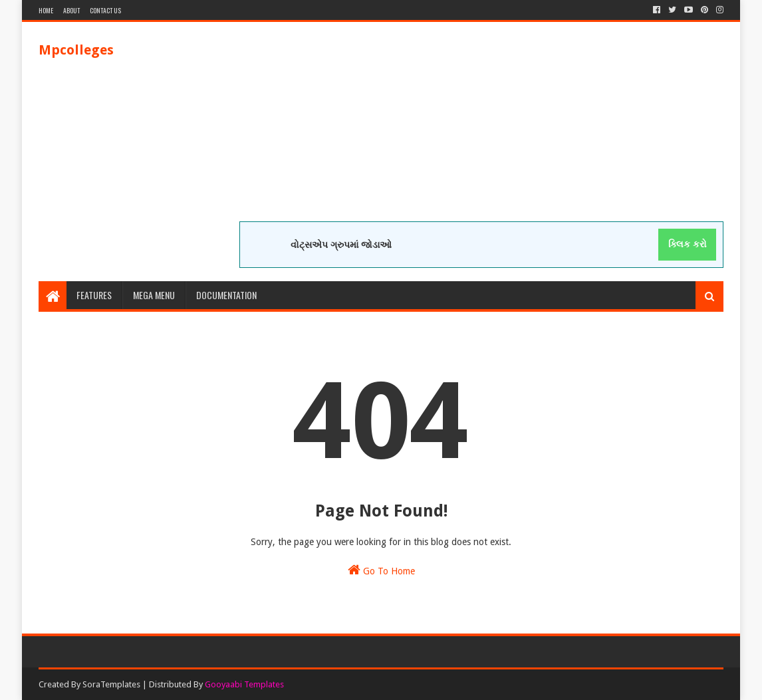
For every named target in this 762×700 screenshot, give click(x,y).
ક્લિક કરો (688, 244)
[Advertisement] (481, 128)
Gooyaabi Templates (244, 684)
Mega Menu (154, 295)
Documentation (226, 295)
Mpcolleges (76, 50)
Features (94, 295)
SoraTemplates (111, 684)
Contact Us (105, 10)
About (71, 10)
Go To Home (381, 570)
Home (46, 10)
